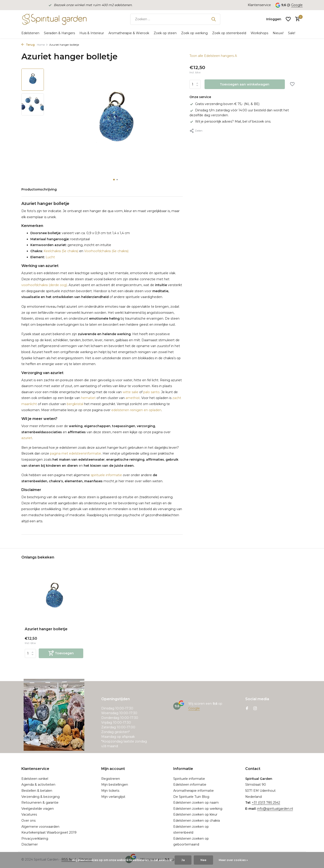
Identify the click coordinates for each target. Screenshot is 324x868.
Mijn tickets (110, 791)
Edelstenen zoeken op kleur (195, 814)
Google (297, 5)
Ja (183, 860)
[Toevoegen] (61, 653)
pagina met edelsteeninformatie (75, 453)
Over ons (28, 821)
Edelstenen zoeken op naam (196, 803)
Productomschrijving (39, 189)
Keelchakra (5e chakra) (61, 251)
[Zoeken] (175, 19)
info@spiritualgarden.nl (275, 809)
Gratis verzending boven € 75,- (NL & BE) (224, 104)
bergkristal (75, 404)
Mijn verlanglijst (113, 797)
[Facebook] (247, 709)
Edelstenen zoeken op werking (198, 809)
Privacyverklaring (35, 839)
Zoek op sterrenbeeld (229, 33)
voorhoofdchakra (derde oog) (44, 285)
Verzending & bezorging (40, 797)
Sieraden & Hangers (59, 33)
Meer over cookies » (233, 860)
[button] (114, 180)
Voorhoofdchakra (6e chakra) (106, 251)
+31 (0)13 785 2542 (266, 803)
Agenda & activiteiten (38, 785)
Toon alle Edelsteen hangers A (213, 56)
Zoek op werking (194, 33)
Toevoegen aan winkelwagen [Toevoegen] (245, 84)
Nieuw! (278, 33)
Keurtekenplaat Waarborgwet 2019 (49, 832)
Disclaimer (30, 844)
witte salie (130, 392)
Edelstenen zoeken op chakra (197, 821)
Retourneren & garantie (40, 803)
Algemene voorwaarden (40, 827)
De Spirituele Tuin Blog (191, 797)
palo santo (151, 392)
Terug (28, 45)
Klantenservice (259, 5)
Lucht (50, 257)
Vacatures (29, 814)
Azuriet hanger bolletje (46, 629)
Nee (203, 860)
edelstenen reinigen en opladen (136, 410)
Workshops (259, 33)
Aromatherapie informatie (193, 791)
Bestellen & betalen (37, 791)
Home (42, 45)
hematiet (88, 398)
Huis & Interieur (92, 33)
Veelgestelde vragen (38, 809)
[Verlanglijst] (288, 19)
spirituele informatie (106, 475)
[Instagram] (255, 709)
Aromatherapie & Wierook (129, 33)
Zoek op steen (165, 33)
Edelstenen (30, 33)
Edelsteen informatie (190, 785)
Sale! (292, 33)
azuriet (27, 438)
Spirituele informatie (189, 779)
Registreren (111, 779)
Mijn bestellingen (115, 785)
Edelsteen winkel (35, 779)
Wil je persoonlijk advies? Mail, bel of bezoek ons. (230, 121)
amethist (133, 398)
